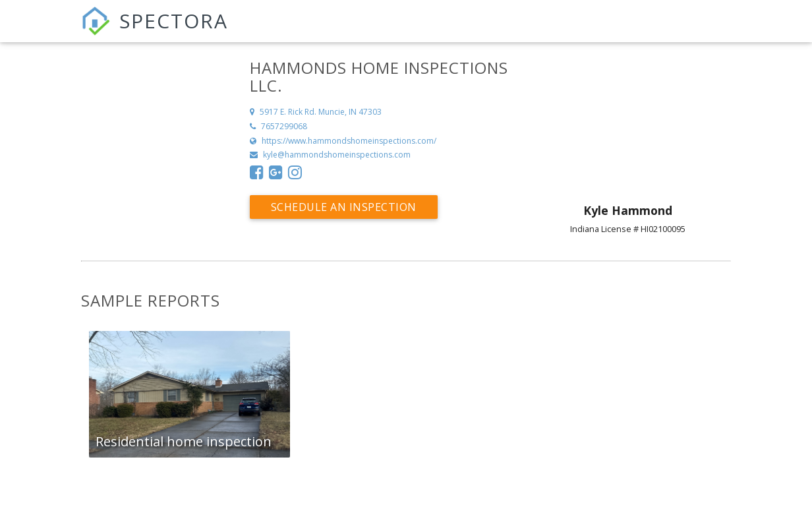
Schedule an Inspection (344, 207)
